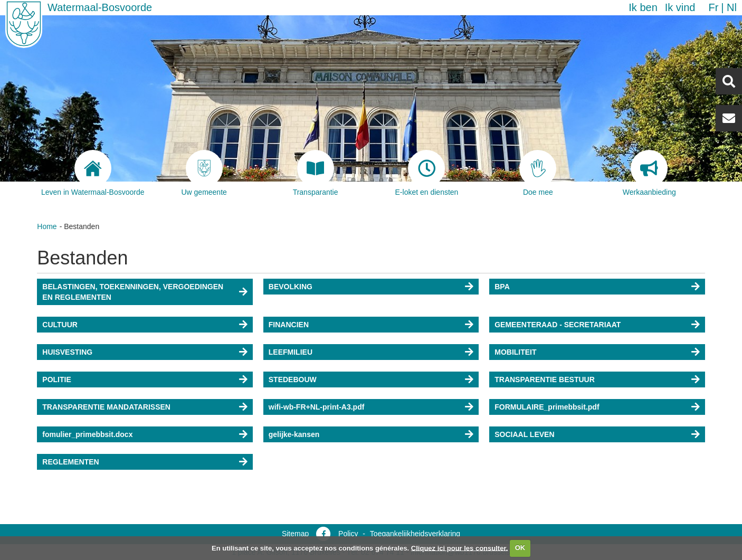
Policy (348, 534)
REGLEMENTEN (70, 462)
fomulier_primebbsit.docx (87, 434)
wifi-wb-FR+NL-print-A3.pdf (317, 407)
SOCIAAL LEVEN (524, 434)
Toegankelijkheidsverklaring (415, 534)
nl (732, 7)
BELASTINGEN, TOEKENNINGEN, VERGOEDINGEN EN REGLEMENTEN (133, 292)
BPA (502, 287)
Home (47, 226)
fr (713, 7)
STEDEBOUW (293, 379)
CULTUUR (60, 325)
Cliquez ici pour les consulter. (460, 548)
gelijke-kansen (294, 434)
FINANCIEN (289, 325)
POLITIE (56, 379)
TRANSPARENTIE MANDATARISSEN (106, 407)
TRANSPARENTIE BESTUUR (545, 379)
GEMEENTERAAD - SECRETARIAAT (558, 325)
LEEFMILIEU (291, 352)
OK (520, 548)
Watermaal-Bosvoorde (100, 7)
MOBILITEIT (515, 352)
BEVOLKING (291, 287)
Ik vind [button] (680, 7)
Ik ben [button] (643, 7)
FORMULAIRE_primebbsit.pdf (547, 407)
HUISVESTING (67, 352)
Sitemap (295, 534)
